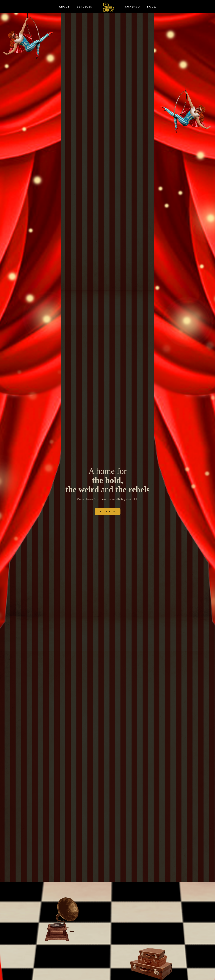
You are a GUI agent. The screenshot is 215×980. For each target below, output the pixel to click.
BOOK (152, 7)
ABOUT (64, 7)
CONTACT (133, 7)
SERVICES (84, 7)
